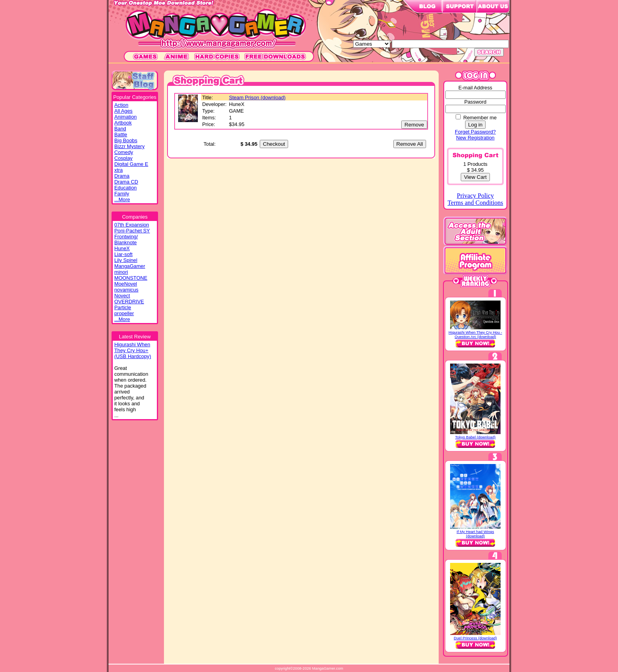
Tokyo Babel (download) (475, 437)
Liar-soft (123, 254)
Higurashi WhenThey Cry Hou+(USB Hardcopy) (133, 350)
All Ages (123, 111)
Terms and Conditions (475, 203)
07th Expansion (132, 225)
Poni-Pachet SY (132, 231)
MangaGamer (130, 266)
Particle (123, 307)
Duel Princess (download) (475, 638)
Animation (126, 117)
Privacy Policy (475, 196)
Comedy (124, 152)
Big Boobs (126, 140)
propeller (124, 313)
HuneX (122, 248)
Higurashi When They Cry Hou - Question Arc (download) (475, 334)
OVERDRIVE (129, 302)
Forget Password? (475, 132)
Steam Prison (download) (257, 97)
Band (120, 129)
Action (121, 105)
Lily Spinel (126, 260)
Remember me (480, 118)
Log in (475, 125)
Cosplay (123, 158)
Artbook (123, 123)
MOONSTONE (131, 278)
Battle (121, 135)
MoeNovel (126, 284)
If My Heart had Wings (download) (476, 534)
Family (122, 194)
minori (121, 272)
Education (126, 188)
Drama (122, 176)
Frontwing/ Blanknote (126, 239)
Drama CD (126, 182)
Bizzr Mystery (129, 146)
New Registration (475, 138)
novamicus (126, 290)
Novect (122, 296)
